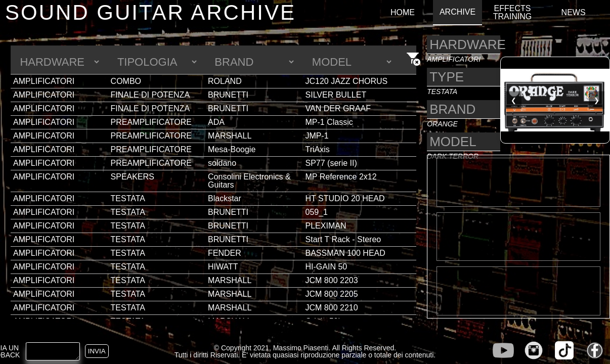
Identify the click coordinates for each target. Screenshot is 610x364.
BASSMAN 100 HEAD (345, 253)
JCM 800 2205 (332, 294)
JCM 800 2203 (332, 280)
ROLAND (225, 81)
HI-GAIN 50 (326, 267)
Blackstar (225, 198)
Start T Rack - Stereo (343, 239)
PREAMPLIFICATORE (151, 122)
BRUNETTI (228, 95)
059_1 (317, 212)
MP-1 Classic (329, 122)
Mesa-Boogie (232, 149)
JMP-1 (317, 136)
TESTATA (128, 198)
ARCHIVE (457, 12)
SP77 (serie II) (331, 163)
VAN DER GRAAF (338, 108)
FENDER (225, 253)
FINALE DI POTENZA (150, 95)
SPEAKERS (133, 177)
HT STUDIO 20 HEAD (345, 198)
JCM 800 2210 (332, 308)
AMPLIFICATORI (44, 81)
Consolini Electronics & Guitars (249, 181)
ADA (216, 122)
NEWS (574, 13)
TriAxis (318, 149)
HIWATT (223, 267)
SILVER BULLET (336, 95)
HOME (403, 13)
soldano (222, 163)
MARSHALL (230, 136)
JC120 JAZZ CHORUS (347, 81)
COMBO (126, 81)
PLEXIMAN (326, 226)
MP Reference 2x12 (341, 177)
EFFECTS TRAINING (512, 13)
